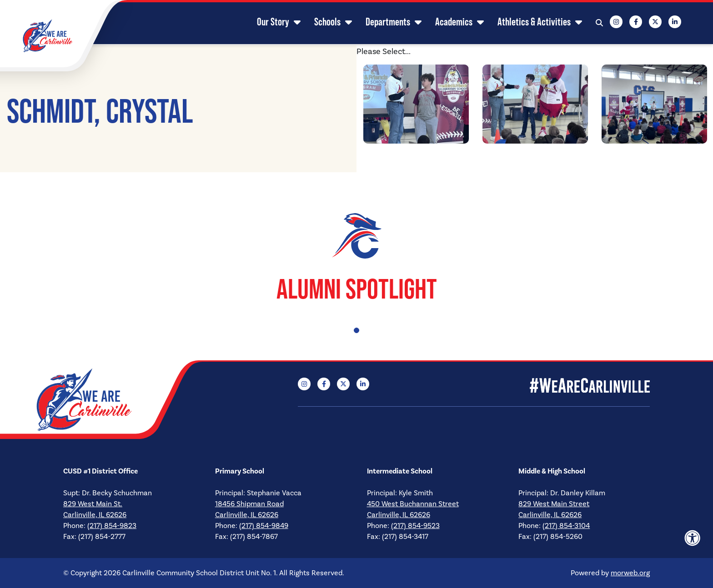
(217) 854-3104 (566, 526)
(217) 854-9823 (112, 526)
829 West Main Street (554, 504)
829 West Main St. (93, 504)
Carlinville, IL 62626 (95, 515)
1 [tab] (356, 330)
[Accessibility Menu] (693, 538)
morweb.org (630, 573)
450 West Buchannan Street (413, 504)
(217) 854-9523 (415, 526)
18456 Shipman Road (249, 504)
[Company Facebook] (631, 23)
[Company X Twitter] (651, 23)
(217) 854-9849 (264, 526)
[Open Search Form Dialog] (595, 23)
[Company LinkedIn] (670, 23)
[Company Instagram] (612, 23)
